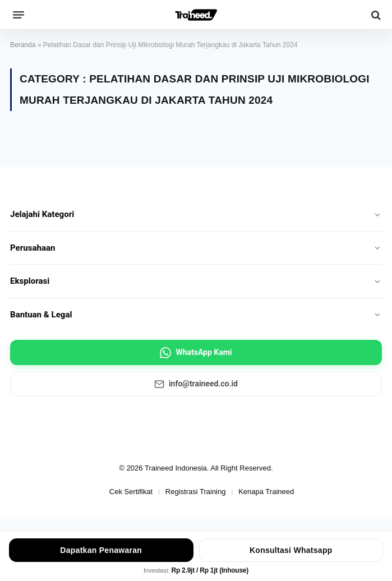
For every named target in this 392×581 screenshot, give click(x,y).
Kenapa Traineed (266, 492)
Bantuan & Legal (196, 315)
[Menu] (19, 15)
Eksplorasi (196, 281)
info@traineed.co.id (196, 384)
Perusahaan (196, 248)
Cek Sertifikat (131, 492)
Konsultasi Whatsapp (291, 550)
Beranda (23, 45)
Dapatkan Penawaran (101, 550)
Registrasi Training (196, 492)
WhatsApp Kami (196, 353)
